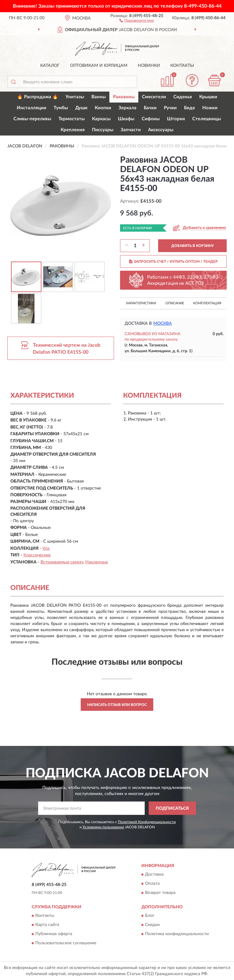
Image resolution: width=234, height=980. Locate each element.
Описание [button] (175, 303)
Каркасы (101, 119)
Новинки (149, 66)
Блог (150, 916)
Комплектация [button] (207, 303)
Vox (46, 548)
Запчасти (131, 130)
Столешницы (207, 119)
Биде (190, 108)
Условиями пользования (103, 827)
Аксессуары (161, 130)
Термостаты (72, 119)
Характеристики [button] (141, 303)
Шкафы (126, 119)
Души (81, 108)
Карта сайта (47, 925)
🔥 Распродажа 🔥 (38, 97)
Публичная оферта (54, 934)
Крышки (208, 97)
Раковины (124, 97)
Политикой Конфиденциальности (147, 822)
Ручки (170, 108)
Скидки (152, 925)
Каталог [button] (50, 66)
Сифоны (151, 119)
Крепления (73, 130)
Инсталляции (32, 108)
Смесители (154, 97)
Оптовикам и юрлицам (99, 66)
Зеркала (128, 108)
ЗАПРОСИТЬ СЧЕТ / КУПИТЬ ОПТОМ (174, 262)
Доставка (154, 874)
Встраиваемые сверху (62, 562)
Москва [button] (163, 324)
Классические (37, 555)
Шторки (176, 119)
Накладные (97, 562)
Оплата (152, 884)
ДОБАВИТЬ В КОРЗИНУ (193, 246)
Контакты (182, 66)
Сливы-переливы (32, 119)
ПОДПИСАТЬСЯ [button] (172, 808)
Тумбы (61, 108)
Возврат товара (160, 893)
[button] (137, 20)
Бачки (150, 108)
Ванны (99, 97)
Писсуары (103, 130)
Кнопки (103, 108)
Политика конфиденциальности (177, 934)
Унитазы (75, 97)
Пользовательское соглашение (66, 943)
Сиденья (183, 97)
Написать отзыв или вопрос (117, 705)
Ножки (210, 108)
